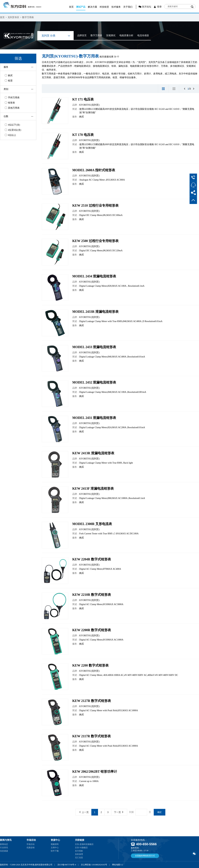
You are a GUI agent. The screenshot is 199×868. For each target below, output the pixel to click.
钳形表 (10, 103)
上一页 (84, 812)
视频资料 (55, 844)
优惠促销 (31, 848)
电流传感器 (143, 35)
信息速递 (4, 851)
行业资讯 (4, 848)
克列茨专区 (13, 17)
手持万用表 (12, 98)
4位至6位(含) (13, 130)
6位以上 (10, 135)
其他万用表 (12, 108)
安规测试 (111, 35)
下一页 (119, 812)
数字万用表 (28, 17)
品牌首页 (82, 35)
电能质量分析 (126, 35)
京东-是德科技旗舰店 (84, 844)
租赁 (9, 81)
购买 (9, 75)
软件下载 (55, 851)
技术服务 (116, 7)
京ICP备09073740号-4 (67, 865)
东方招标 (79, 851)
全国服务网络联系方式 (145, 856)
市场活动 (31, 844)
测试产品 (81, 7)
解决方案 (93, 7)
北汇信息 (79, 858)
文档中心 (55, 848)
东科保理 (79, 854)
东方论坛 (147, 7)
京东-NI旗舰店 (81, 848)
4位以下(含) (12, 125)
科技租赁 (104, 7)
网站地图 (116, 865)
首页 (71, 7)
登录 (159, 7)
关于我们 (128, 7)
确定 (160, 812)
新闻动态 (4, 844)
